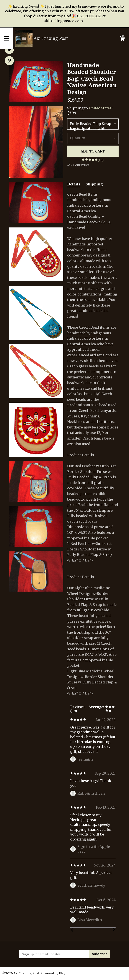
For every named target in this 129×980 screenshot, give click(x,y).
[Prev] (72, 930)
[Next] (114, 930)
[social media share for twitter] (9, 50)
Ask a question (78, 165)
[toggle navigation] (7, 38)
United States (100, 108)
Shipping (94, 184)
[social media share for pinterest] (9, 61)
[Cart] (122, 39)
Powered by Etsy (53, 973)
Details (74, 184)
